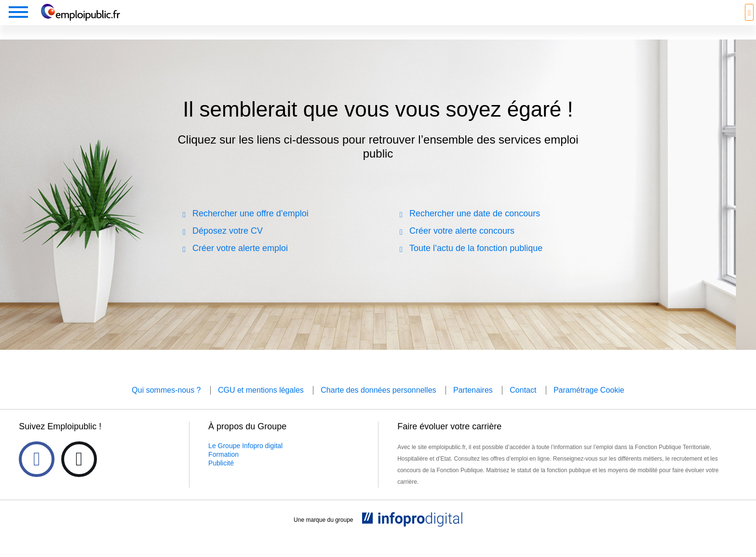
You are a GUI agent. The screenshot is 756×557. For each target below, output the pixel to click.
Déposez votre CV (228, 244)
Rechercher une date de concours (475, 227)
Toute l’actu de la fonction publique (476, 262)
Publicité (221, 477)
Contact (523, 404)
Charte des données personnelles (378, 404)
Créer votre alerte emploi (240, 262)
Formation (223, 468)
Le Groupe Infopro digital (245, 459)
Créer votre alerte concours (462, 244)
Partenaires (473, 404)
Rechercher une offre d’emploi (250, 227)
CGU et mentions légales (261, 404)
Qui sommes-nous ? (166, 404)
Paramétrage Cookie (589, 404)
